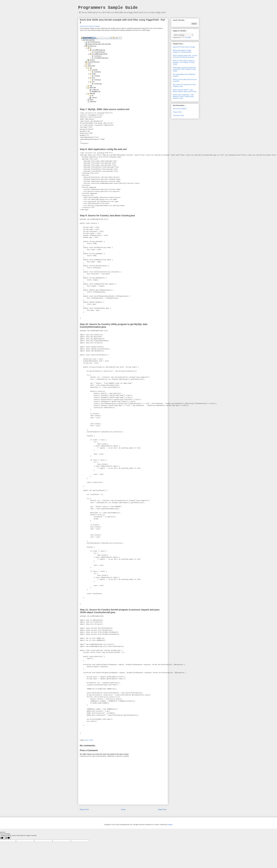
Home (123, 810)
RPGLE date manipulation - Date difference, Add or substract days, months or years (184, 97)
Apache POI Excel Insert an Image (184, 47)
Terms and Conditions (180, 109)
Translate (186, 37)
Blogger (170, 825)
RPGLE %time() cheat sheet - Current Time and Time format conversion (185, 56)
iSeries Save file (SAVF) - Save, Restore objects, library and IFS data (185, 91)
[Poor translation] (8, 838)
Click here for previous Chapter (90, 26)
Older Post (162, 810)
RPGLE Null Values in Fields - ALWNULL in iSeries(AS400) (182, 51)
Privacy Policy (177, 112)
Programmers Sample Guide (108, 8)
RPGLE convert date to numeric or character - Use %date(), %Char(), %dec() (184, 62)
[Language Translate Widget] (183, 35)
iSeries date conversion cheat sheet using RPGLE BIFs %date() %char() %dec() (184, 69)
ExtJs (87, 740)
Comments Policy (178, 115)
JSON (91, 740)
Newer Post (84, 810)
